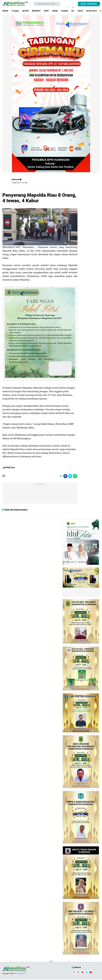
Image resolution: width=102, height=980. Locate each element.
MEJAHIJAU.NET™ (20, 974)
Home (5, 11)
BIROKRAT (40, 11)
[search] (47, 4)
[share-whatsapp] (75, 476)
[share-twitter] (69, 476)
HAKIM (61, 11)
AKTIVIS (27, 11)
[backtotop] (51, 963)
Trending (16, 11)
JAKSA (89, 11)
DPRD (51, 11)
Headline (72, 11)
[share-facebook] (64, 476)
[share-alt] (59, 476)
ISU (81, 11)
